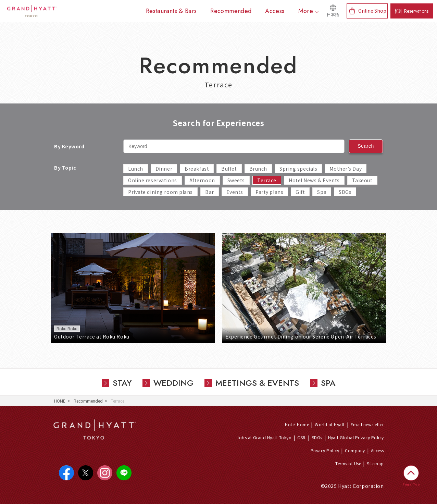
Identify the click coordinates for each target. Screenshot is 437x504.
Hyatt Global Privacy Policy (356, 437)
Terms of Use (348, 463)
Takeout (362, 180)
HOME (60, 401)
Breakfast (197, 169)
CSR (301, 437)
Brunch (258, 169)
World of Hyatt (330, 424)
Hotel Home (297, 424)
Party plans (269, 192)
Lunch (136, 169)
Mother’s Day (346, 169)
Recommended (88, 401)
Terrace (267, 180)
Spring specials (298, 169)
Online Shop (372, 11)
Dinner (164, 169)
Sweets (236, 180)
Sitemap (375, 463)
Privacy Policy (325, 450)
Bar (210, 192)
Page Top (411, 484)
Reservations (416, 11)
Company (355, 450)
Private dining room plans (160, 192)
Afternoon (202, 180)
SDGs (345, 192)
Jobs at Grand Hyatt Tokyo (264, 437)
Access (377, 450)
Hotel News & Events (314, 180)
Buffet (229, 169)
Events (235, 192)
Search (366, 146)
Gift (300, 192)
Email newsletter (367, 424)
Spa (322, 192)
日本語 (333, 15)
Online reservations (153, 180)
